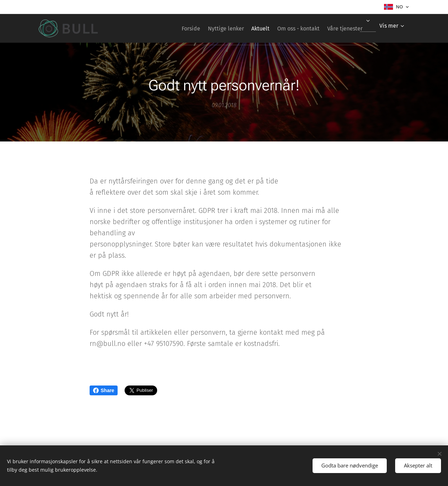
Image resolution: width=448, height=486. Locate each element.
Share (104, 390)
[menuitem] (170, 28)
